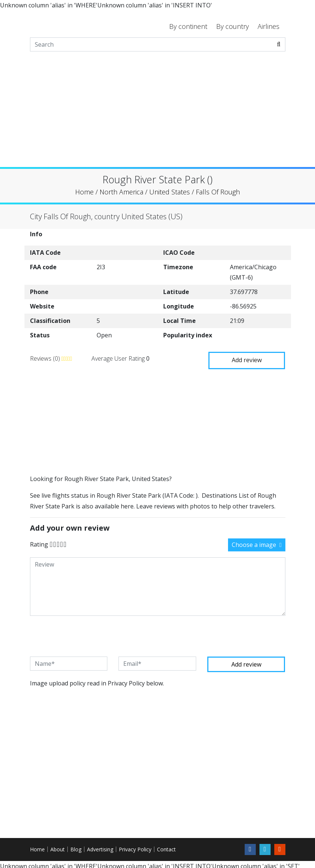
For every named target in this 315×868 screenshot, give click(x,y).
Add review (247, 356)
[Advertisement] (157, 115)
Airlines (269, 26)
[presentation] (86, 632)
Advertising (100, 846)
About (58, 846)
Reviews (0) (46, 357)
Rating (39, 541)
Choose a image (257, 541)
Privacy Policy (135, 846)
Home (37, 846)
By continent (188, 26)
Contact (166, 846)
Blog (76, 846)
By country (232, 26)
